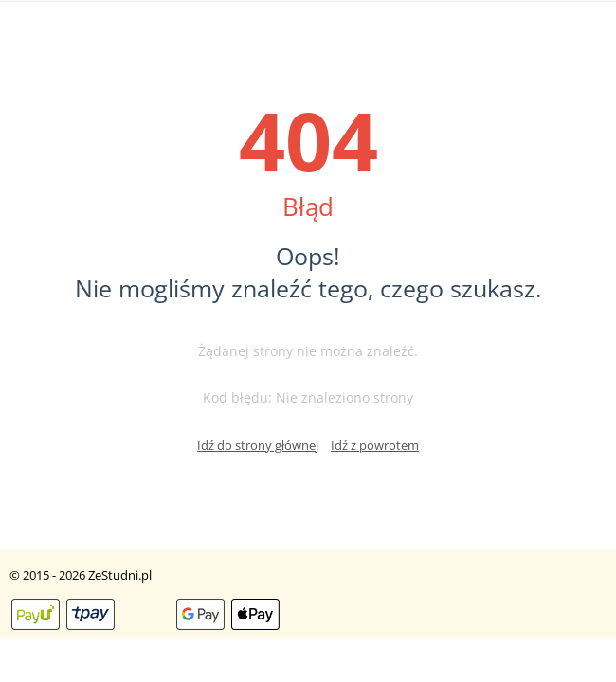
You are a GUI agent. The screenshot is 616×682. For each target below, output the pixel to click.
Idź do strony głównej (258, 445)
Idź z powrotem (375, 445)
